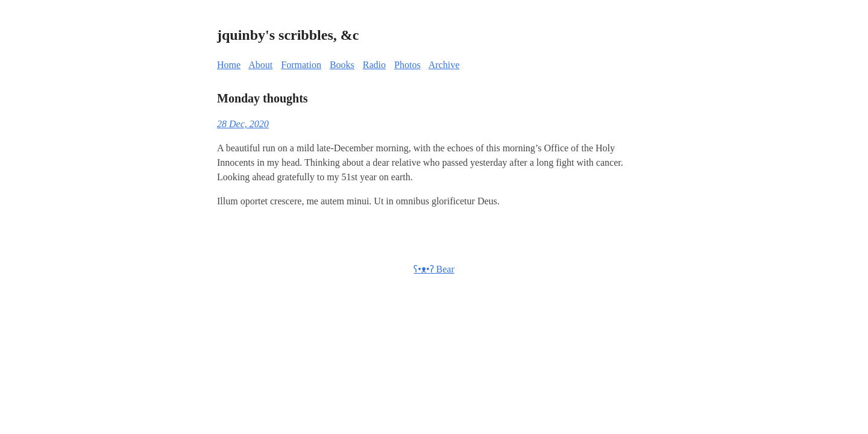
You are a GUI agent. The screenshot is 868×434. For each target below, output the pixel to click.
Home (229, 65)
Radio (374, 65)
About (260, 65)
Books (342, 65)
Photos (407, 65)
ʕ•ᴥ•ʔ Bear (434, 269)
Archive (444, 65)
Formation (301, 65)
